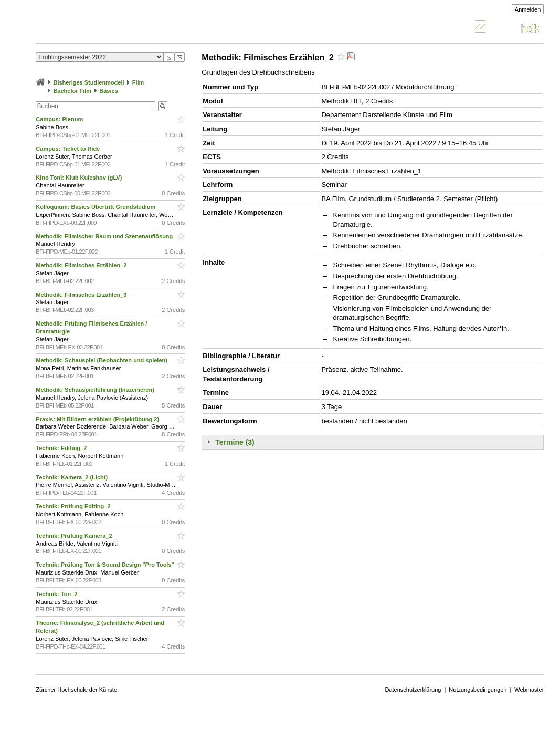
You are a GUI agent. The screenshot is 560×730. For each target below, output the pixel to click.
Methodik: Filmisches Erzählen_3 (82, 295)
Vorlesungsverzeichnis (113, 28)
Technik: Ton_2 (57, 594)
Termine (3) (235, 442)
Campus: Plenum (60, 119)
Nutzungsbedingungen (478, 690)
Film (138, 82)
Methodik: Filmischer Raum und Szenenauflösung (105, 236)
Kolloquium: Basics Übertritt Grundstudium (96, 207)
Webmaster (529, 690)
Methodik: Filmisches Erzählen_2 (82, 265)
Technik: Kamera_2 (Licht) (72, 477)
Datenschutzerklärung (413, 690)
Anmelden (528, 9)
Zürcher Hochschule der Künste (76, 690)
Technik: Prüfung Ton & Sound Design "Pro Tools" (105, 565)
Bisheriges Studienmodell (88, 82)
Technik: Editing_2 (62, 448)
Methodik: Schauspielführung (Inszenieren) (96, 390)
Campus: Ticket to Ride (68, 149)
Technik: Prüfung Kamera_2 (75, 536)
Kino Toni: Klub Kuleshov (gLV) (80, 178)
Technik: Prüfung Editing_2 (74, 506)
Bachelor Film (72, 91)
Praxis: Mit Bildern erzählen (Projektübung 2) (98, 419)
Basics (108, 91)
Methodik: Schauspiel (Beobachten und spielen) (102, 360)
